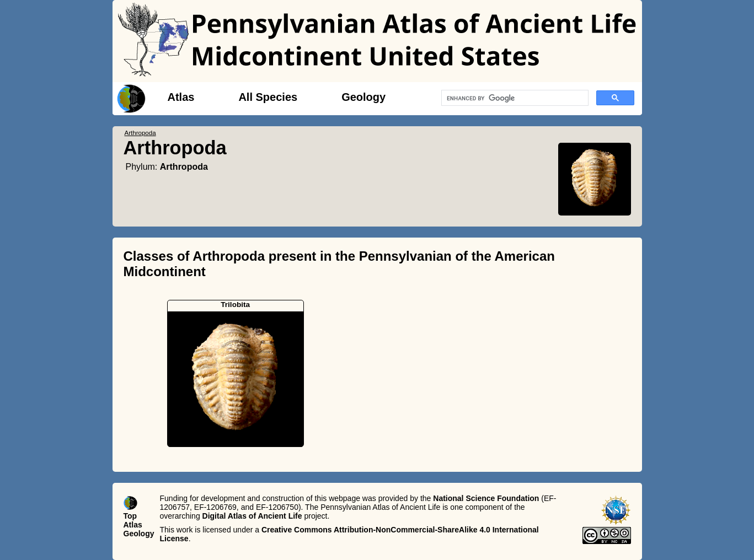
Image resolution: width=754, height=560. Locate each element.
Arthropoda (184, 167)
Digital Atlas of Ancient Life (252, 516)
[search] (514, 98)
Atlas (181, 97)
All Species (268, 97)
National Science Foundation (486, 498)
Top (130, 516)
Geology (363, 97)
